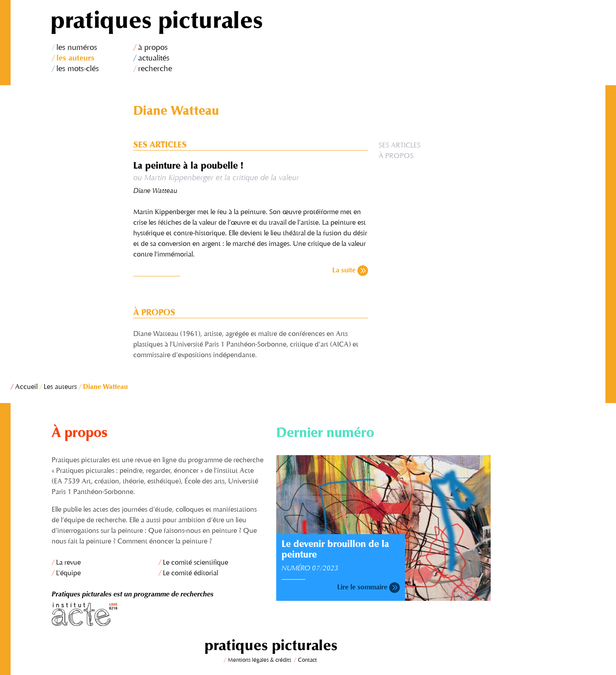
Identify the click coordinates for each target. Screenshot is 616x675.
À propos (396, 156)
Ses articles (400, 146)
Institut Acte (159, 614)
